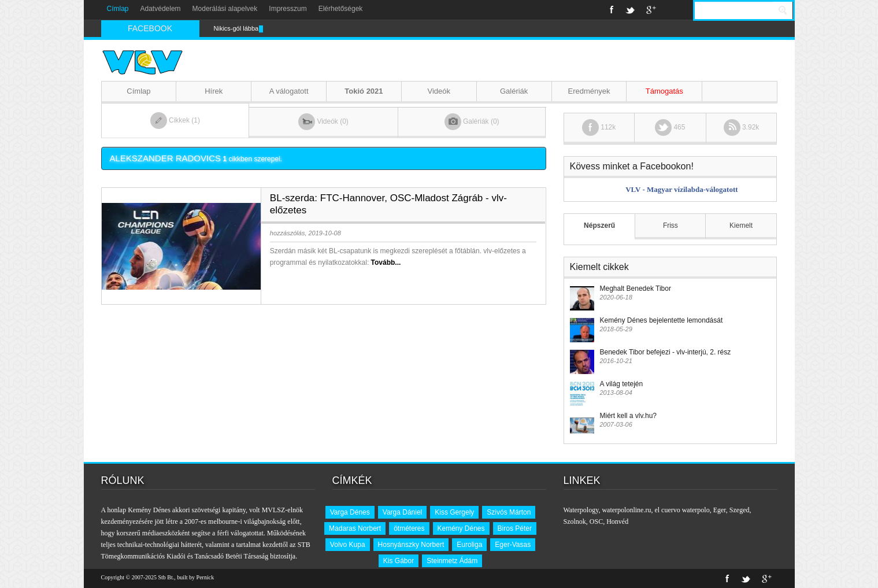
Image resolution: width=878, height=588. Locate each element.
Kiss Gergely (454, 512)
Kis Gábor (399, 561)
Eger (720, 510)
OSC (596, 522)
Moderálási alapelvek (225, 9)
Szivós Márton (509, 512)
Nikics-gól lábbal (237, 28)
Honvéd (617, 522)
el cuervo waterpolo (682, 510)
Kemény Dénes (461, 528)
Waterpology (581, 510)
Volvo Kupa (348, 545)
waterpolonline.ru (626, 510)
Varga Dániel (402, 512)
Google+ (651, 10)
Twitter (630, 10)
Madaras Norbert (355, 528)
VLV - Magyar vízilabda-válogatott (681, 189)
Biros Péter (515, 528)
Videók (439, 91)
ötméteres (409, 528)
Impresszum (288, 9)
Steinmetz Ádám (452, 561)
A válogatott (289, 91)
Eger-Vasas (513, 545)
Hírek (214, 91)
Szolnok (575, 522)
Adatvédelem (161, 9)
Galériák (514, 91)
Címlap (118, 9)
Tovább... (386, 262)
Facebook (612, 10)
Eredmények (589, 91)
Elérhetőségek (341, 9)
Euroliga (469, 545)
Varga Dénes (350, 512)
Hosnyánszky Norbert (411, 545)
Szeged (740, 510)
